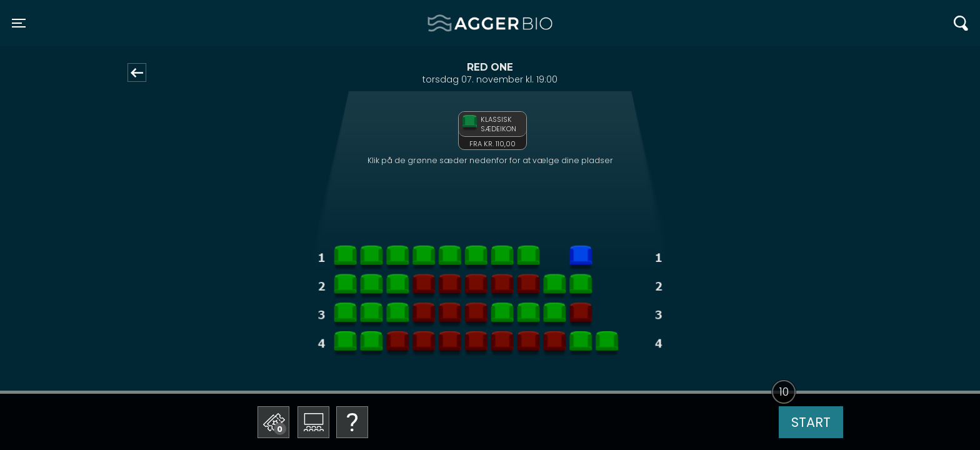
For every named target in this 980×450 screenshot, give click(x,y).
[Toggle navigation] (19, 23)
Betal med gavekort (350, 360)
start (811, 422)
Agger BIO (458, 23)
